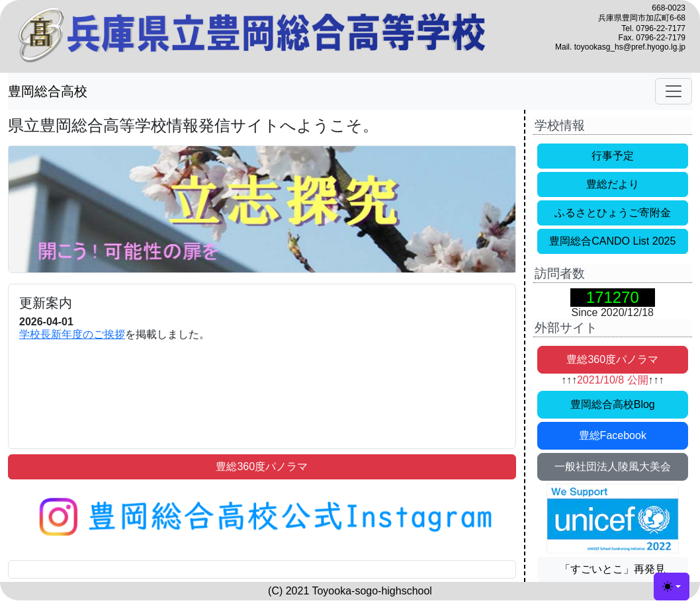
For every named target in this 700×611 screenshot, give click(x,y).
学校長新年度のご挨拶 (72, 334)
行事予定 (613, 156)
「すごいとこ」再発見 (613, 569)
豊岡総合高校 (48, 91)
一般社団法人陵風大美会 (613, 467)
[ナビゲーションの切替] (674, 91)
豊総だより (613, 184)
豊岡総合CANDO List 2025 (612, 241)
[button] (262, 517)
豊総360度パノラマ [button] (262, 467)
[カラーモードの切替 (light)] (672, 587)
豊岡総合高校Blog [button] (613, 404)
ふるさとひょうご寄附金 (613, 213)
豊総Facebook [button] (613, 435)
